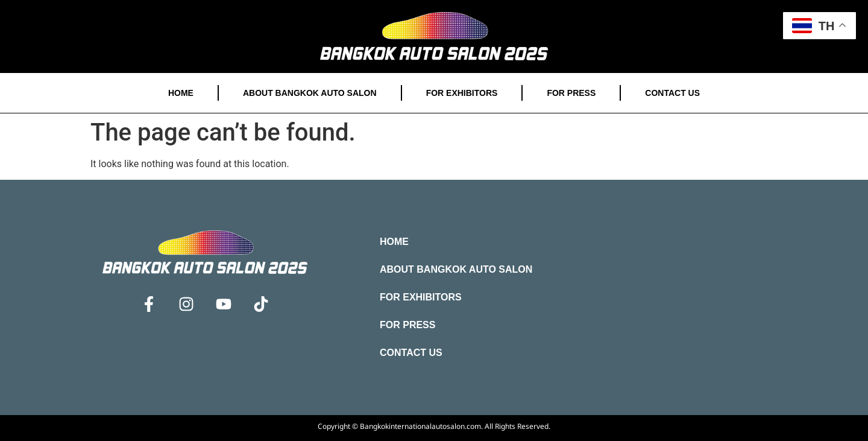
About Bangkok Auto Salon (310, 93)
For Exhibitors (462, 93)
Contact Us (672, 93)
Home (181, 93)
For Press (571, 93)
